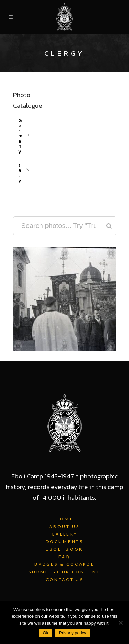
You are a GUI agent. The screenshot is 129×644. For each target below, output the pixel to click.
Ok (46, 633)
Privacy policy (72, 633)
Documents (64, 542)
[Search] (109, 226)
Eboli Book (64, 549)
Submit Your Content (64, 572)
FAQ (64, 557)
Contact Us (65, 579)
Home (65, 519)
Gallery (65, 534)
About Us (64, 526)
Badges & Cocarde (64, 564)
